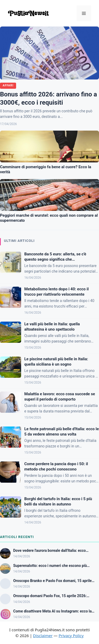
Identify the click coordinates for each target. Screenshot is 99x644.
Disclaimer (43, 636)
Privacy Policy (71, 636)
